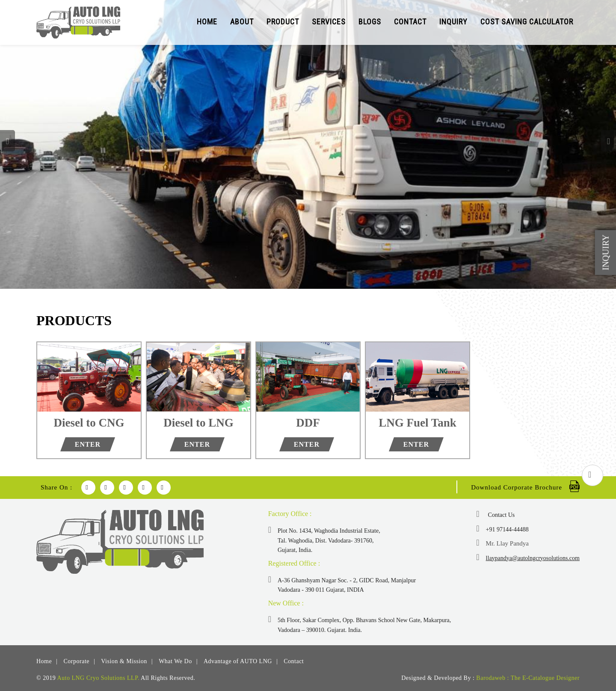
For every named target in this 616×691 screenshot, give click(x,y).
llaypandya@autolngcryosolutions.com (533, 558)
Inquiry (453, 22)
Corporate (77, 661)
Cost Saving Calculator (527, 22)
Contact (410, 22)
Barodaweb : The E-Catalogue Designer (528, 678)
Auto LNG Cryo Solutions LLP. (98, 678)
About (242, 22)
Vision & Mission (124, 661)
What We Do (175, 661)
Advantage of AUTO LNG (238, 661)
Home (207, 22)
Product (283, 22)
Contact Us (502, 515)
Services (329, 22)
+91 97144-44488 (507, 529)
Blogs (370, 22)
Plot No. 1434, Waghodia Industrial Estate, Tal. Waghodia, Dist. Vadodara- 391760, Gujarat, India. (329, 540)
